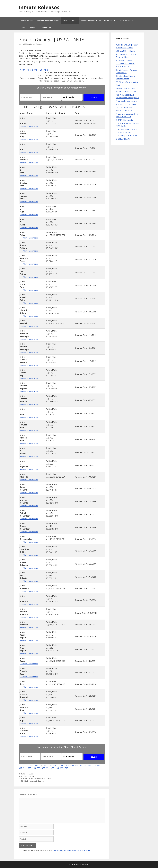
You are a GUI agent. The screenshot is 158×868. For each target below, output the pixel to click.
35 (86, 765)
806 (81, 765)
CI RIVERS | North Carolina (127, 135)
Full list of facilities (70, 20)
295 (99, 765)
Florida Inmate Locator (126, 88)
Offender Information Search (48, 20)
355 (39, 768)
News (23, 27)
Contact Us (49, 27)
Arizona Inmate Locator (126, 92)
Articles (35, 27)
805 (77, 765)
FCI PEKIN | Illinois (124, 60)
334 (36, 765)
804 (72, 765)
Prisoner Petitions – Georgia (33, 70)
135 (90, 765)
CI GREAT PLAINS (123, 139)
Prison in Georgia (27, 776)
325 (30, 768)
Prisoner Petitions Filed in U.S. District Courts (98, 20)
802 (63, 765)
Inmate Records (27, 20)
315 (25, 768)
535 (57, 768)
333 (32, 765)
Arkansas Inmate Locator (127, 101)
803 (67, 765)
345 (34, 768)
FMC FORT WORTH (124, 110)
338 (55, 765)
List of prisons (127, 20)
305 (21, 768)
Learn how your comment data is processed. (72, 850)
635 (62, 768)
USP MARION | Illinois (125, 51)
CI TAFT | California (124, 120)
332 (27, 765)
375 (48, 768)
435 (53, 768)
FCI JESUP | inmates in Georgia (32, 781)
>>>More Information (29, 126)
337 (50, 765)
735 (66, 768)
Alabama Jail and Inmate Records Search (36, 779)
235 (94, 765)
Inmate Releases (39, 7)
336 (46, 765)
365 (44, 768)
